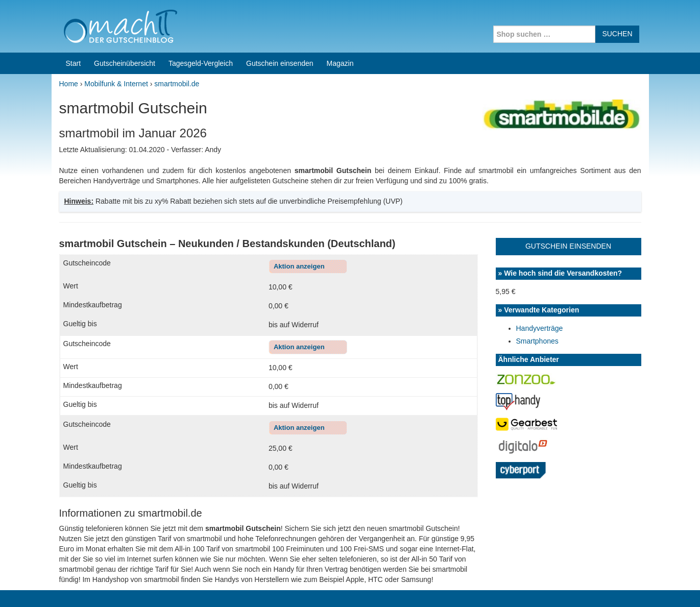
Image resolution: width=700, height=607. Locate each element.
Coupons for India (274, 542)
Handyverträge (540, 229)
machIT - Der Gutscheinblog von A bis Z (140, 586)
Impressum (585, 586)
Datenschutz (629, 586)
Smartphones (537, 242)
